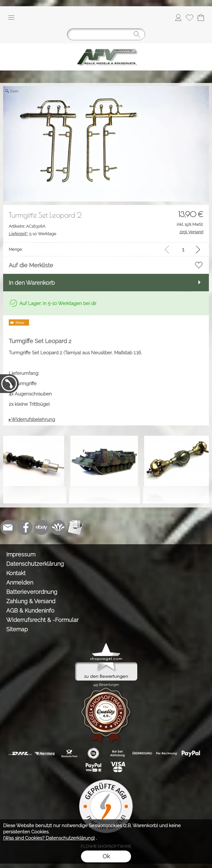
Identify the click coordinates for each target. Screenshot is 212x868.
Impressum (21, 554)
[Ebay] (42, 527)
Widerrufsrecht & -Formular (42, 620)
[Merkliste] (189, 17)
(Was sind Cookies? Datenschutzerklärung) (49, 838)
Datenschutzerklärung (35, 564)
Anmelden (20, 582)
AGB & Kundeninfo (30, 611)
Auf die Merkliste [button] (31, 265)
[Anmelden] (178, 17)
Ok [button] (106, 856)
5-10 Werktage (33, 234)
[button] (11, 17)
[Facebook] (25, 527)
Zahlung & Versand (31, 601)
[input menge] (183, 249)
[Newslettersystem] (75, 527)
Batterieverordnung (32, 592)
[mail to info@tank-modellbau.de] (8, 527)
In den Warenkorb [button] (32, 283)
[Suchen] (106, 34)
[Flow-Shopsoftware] (58, 527)
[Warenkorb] (201, 17)
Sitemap (17, 629)
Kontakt (16, 573)
